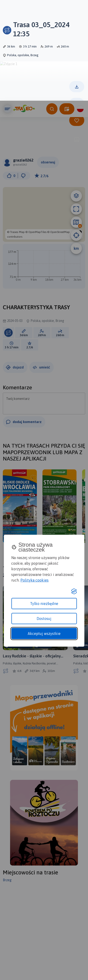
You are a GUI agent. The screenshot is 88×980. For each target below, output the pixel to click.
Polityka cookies (34, 479)
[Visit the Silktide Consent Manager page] (74, 491)
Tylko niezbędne (44, 503)
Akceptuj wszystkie (44, 533)
